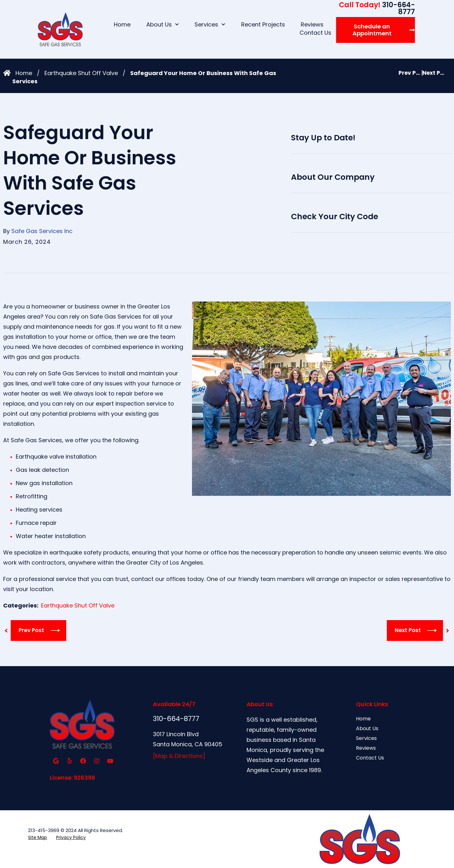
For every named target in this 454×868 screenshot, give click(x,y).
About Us (163, 25)
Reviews (312, 24)
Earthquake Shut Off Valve (81, 73)
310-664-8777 (377, 8)
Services (210, 25)
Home (122, 24)
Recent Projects (263, 24)
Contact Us (315, 33)
